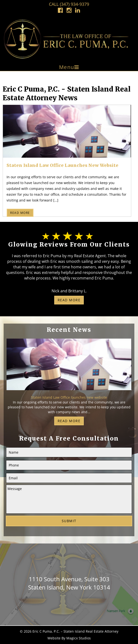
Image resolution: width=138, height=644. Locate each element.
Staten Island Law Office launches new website (62, 165)
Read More (20, 213)
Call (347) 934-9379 (69, 4)
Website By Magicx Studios (69, 638)
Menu (67, 67)
